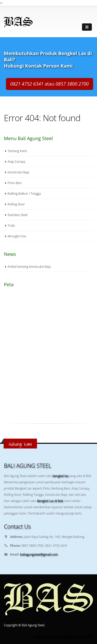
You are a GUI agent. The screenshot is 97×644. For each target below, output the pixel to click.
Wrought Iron (17, 236)
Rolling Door (16, 204)
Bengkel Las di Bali (50, 501)
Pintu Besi (14, 183)
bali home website (78, 636)
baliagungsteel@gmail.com (39, 554)
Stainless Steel (18, 215)
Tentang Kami (17, 151)
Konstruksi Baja (18, 172)
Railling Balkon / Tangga (24, 193)
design (38, 636)
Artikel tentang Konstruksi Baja (29, 266)
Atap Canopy (16, 161)
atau (50, 84)
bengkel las (61, 476)
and (46, 636)
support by (57, 636)
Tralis (11, 225)
